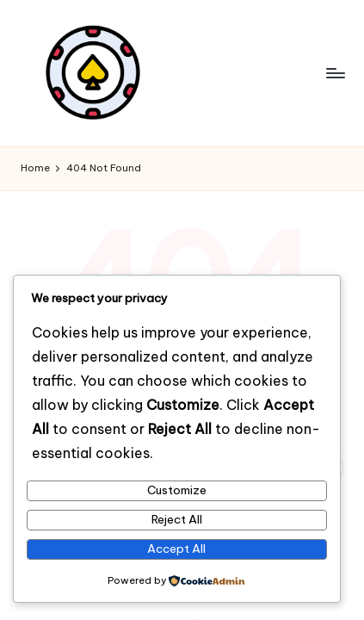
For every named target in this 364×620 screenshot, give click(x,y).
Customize (177, 490)
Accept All (176, 549)
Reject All (177, 519)
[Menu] (335, 73)
